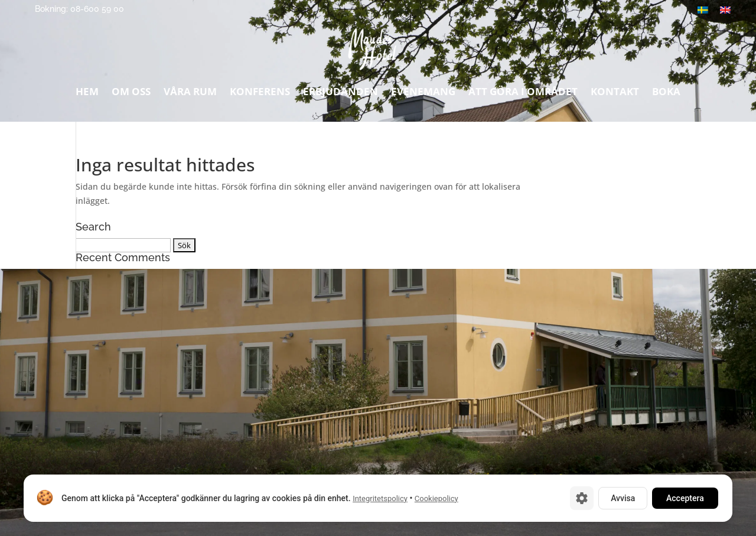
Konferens (260, 95)
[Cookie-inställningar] (582, 498)
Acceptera (685, 498)
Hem (87, 95)
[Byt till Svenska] (703, 10)
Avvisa (623, 498)
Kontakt (615, 95)
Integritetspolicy (380, 498)
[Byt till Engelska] (725, 10)
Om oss (131, 95)
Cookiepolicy (436, 498)
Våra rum (190, 95)
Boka (666, 95)
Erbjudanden (340, 95)
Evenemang (423, 95)
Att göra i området (523, 95)
